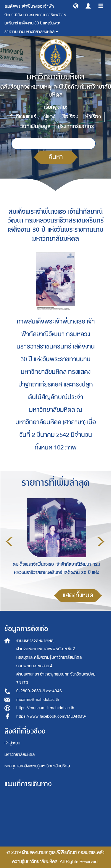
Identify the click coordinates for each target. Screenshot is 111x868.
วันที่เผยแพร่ (23, 117)
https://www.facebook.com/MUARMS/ (51, 716)
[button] (76, 6)
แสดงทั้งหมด (78, 595)
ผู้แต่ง (49, 117)
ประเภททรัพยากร (76, 126)
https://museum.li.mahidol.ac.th (45, 708)
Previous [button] (9, 542)
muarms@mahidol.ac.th (38, 699)
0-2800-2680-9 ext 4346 (39, 691)
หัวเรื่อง (93, 117)
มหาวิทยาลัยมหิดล (20, 755)
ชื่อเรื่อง (70, 117)
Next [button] (101, 542)
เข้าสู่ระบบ (12, 743)
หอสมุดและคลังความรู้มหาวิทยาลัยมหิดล (37, 766)
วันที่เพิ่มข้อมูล (36, 126)
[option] (55, 541)
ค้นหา (56, 157)
